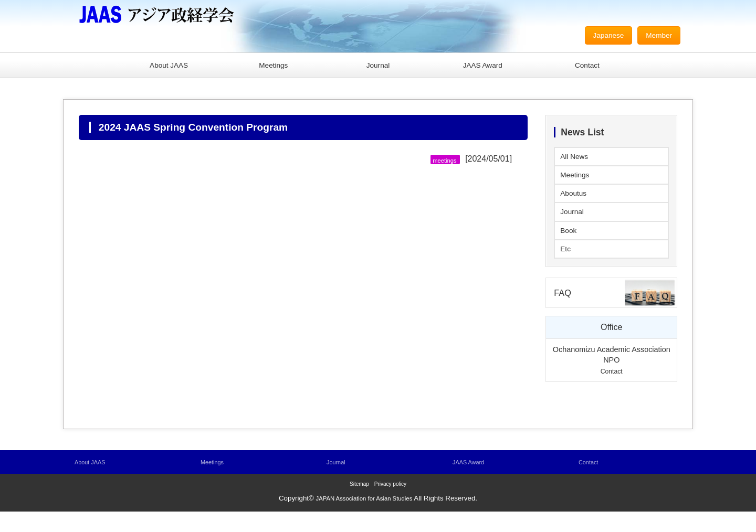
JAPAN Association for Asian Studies (364, 519)
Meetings (273, 66)
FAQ (564, 311)
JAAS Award (483, 66)
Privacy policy (390, 504)
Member (657, 36)
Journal (378, 66)
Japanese (601, 36)
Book (570, 244)
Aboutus (576, 202)
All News (576, 160)
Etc (566, 265)
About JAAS (169, 66)
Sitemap (359, 504)
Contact (587, 66)
